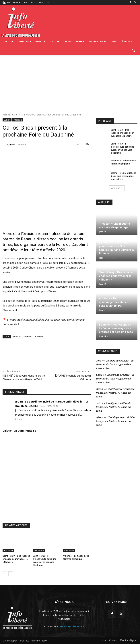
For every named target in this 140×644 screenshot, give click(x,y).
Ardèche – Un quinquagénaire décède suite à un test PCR (115, 302)
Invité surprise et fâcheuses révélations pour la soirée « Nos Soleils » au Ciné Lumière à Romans (116, 246)
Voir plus (117, 188)
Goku (99, 375)
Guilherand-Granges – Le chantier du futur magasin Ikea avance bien (115, 364)
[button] (133, 50)
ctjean (99, 389)
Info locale (18, 120)
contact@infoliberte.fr (72, 626)
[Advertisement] (70, 82)
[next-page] (11, 574)
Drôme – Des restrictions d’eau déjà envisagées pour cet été (123, 176)
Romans (39, 337)
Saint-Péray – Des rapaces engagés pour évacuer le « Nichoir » (16, 559)
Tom (98, 361)
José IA (103, 232)
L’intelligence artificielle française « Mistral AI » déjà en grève (115, 393)
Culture (16, 115)
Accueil (6, 115)
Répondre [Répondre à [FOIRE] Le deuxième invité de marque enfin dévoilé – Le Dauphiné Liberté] (20, 419)
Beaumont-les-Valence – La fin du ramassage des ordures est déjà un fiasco (116, 328)
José (12, 144)
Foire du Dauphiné (22, 337)
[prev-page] (5, 574)
